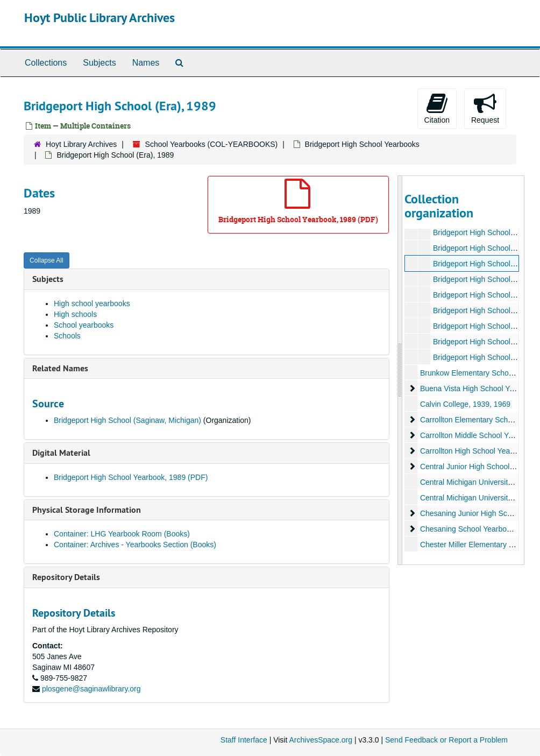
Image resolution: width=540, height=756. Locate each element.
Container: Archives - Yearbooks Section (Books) (135, 545)
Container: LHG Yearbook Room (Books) (122, 534)
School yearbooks (84, 325)
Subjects (99, 63)
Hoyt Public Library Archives (100, 17)
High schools (75, 314)
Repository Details (66, 577)
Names (146, 63)
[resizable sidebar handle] (400, 370)
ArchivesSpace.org (321, 740)
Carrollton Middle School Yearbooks (479, 435)
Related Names (60, 368)
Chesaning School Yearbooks (469, 529)
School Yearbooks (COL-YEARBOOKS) (212, 144)
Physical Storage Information (87, 510)
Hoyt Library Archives (81, 144)
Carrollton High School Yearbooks (476, 451)
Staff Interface (244, 740)
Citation (437, 108)
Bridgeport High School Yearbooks (362, 144)
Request (485, 108)
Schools (67, 336)
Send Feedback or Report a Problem (446, 740)
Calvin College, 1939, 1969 (465, 404)
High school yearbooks (92, 303)
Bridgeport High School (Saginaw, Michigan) (127, 420)
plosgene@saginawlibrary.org (91, 689)
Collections (46, 63)
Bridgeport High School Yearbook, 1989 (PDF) (131, 477)
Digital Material (61, 453)
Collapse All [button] (47, 260)
